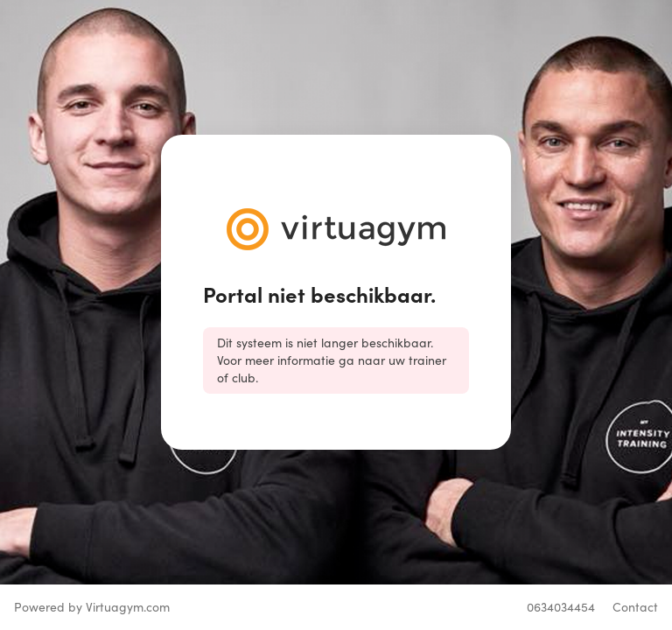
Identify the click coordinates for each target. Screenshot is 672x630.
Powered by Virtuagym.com (92, 607)
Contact (635, 607)
